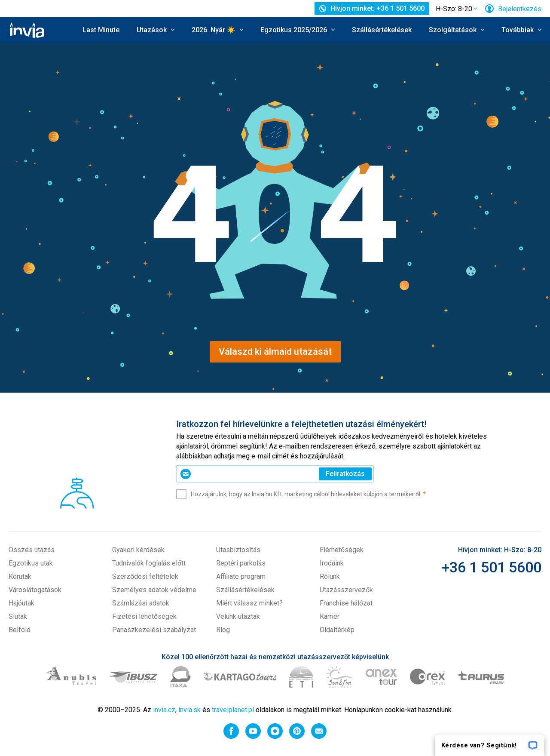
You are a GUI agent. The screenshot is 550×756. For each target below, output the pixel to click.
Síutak (18, 616)
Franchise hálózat (346, 603)
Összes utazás (32, 550)
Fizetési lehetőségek (144, 616)
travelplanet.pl (233, 710)
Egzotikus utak (31, 563)
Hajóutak (21, 603)
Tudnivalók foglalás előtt (149, 563)
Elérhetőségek (342, 550)
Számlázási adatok (141, 603)
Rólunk (330, 576)
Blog (223, 630)
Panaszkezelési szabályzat (154, 630)
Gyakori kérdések (138, 550)
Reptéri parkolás (241, 563)
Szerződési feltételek (145, 576)
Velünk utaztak (238, 616)
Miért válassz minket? (249, 603)
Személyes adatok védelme (154, 590)
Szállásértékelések (382, 30)
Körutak (20, 576)
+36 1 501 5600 (491, 567)
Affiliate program (241, 576)
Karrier (330, 616)
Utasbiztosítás (238, 550)
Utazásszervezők (346, 590)
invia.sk (189, 710)
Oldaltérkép (337, 630)
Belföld (20, 630)
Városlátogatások (35, 590)
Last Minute (101, 30)
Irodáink (332, 563)
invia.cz (164, 710)
